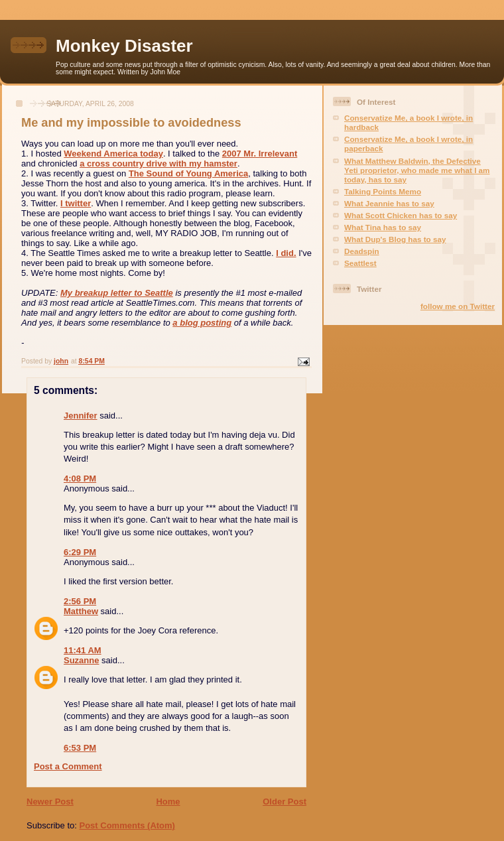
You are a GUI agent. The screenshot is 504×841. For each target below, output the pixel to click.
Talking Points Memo (383, 191)
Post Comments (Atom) (127, 825)
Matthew (81, 611)
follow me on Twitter (458, 306)
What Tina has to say (383, 227)
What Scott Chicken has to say (401, 215)
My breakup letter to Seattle (117, 293)
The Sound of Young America (188, 173)
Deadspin (362, 251)
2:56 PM (80, 601)
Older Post (284, 802)
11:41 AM (83, 650)
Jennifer (81, 416)
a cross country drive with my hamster (158, 163)
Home (168, 802)
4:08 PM (80, 479)
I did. (286, 253)
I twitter (76, 203)
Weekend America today (113, 154)
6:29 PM (80, 552)
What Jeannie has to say (389, 203)
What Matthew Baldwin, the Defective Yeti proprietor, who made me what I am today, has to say (417, 170)
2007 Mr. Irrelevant (260, 154)
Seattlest (360, 263)
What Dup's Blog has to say (395, 239)
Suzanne (81, 660)
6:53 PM (80, 748)
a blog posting (202, 323)
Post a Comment (68, 766)
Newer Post (50, 802)
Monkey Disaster (124, 46)
